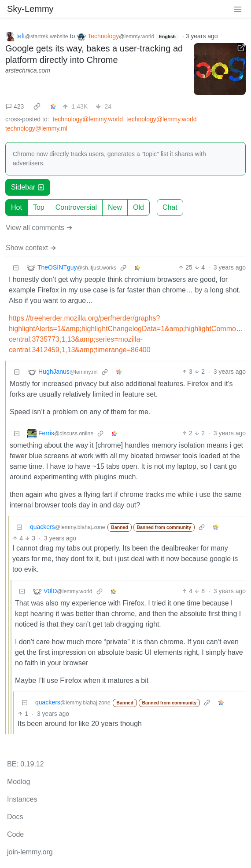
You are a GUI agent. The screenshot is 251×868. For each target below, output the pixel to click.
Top (39, 207)
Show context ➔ (31, 248)
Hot (17, 207)
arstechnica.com (28, 70)
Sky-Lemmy (30, 9)
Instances (22, 799)
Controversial (76, 207)
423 (15, 106)
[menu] (238, 9)
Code (15, 834)
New (115, 207)
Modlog (18, 782)
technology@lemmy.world (88, 119)
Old (138, 207)
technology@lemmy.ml (36, 128)
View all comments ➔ (39, 228)
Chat (170, 207)
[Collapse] (16, 268)
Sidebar (28, 187)
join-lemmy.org (30, 852)
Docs (15, 817)
